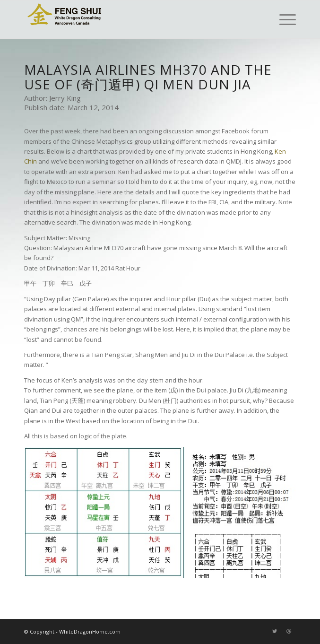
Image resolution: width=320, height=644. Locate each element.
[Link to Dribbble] (289, 631)
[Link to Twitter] (275, 631)
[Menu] (283, 19)
